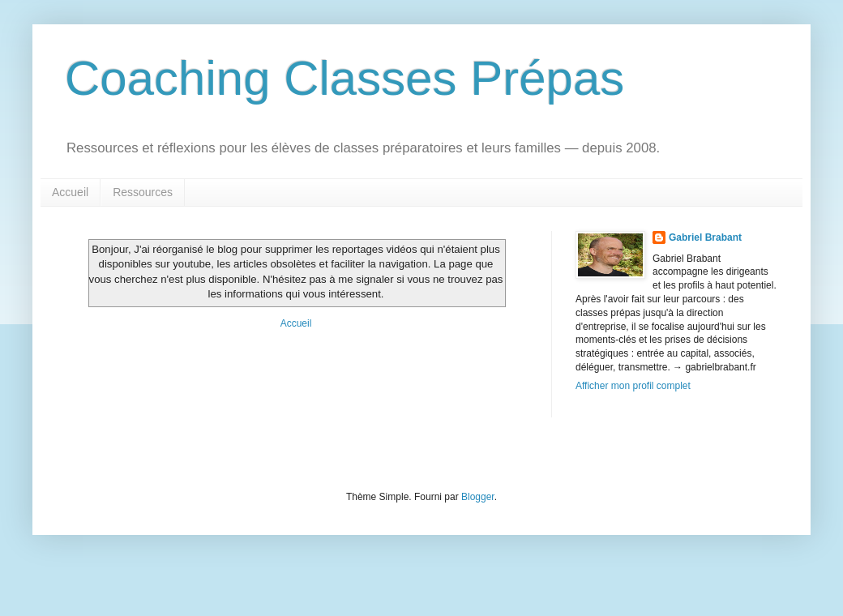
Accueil (70, 192)
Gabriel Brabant (705, 237)
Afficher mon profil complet (633, 386)
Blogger (478, 497)
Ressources (143, 192)
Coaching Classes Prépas (344, 78)
